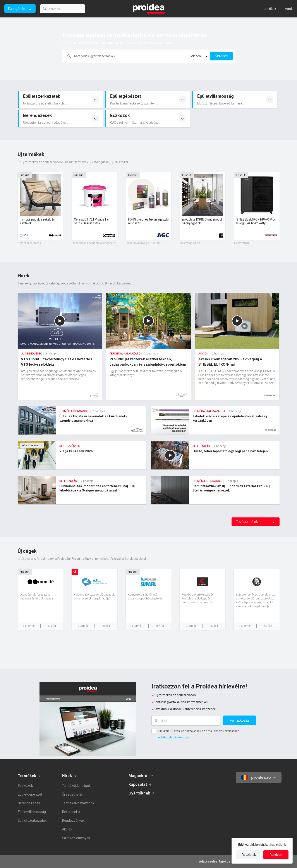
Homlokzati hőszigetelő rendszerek (94, 243)
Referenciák (71, 812)
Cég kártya (41, 599)
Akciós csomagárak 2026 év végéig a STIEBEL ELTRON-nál (237, 347)
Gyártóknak (139, 793)
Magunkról (139, 776)
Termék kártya (40, 206)
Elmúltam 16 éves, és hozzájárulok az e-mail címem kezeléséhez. (199, 731)
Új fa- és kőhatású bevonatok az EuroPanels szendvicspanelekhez (82, 420)
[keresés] (63, 9)
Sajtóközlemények (76, 838)
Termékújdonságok (76, 786)
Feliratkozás (240, 720)
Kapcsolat (138, 784)
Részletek (249, 855)
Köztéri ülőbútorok (29, 243)
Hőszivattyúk (242, 243)
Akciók (67, 829)
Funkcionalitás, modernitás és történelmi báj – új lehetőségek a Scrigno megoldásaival (82, 490)
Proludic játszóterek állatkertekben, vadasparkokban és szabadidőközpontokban (148, 347)
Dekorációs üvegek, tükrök (143, 243)
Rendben (276, 855)
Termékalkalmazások (78, 803)
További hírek (247, 522)
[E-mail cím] (186, 721)
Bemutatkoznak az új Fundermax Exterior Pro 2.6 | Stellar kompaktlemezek (215, 490)
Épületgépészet (30, 794)
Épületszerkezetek (32, 821)
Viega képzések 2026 (82, 455)
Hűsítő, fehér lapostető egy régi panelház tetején (215, 455)
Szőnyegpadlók (190, 243)
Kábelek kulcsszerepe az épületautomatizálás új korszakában (215, 420)
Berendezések (29, 803)
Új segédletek (73, 794)
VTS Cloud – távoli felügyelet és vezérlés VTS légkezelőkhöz (60, 347)
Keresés (221, 56)
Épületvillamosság (32, 812)
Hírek (67, 776)
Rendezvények (73, 821)
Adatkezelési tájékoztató (174, 737)
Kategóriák (17, 9)
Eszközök (25, 786)
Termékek (27, 776)
